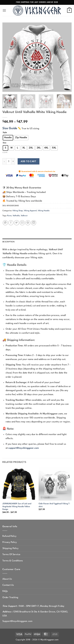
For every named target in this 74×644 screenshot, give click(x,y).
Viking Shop (18, 211)
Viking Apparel (30, 211)
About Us (7, 579)
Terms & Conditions (13, 561)
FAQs (5, 591)
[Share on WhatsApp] (5, 223)
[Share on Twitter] (16, 223)
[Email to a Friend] (22, 223)
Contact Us (8, 585)
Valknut (24, 216)
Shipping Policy (10, 548)
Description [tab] (8, 242)
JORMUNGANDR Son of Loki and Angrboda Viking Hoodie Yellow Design (17, 507)
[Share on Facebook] (11, 223)
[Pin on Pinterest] (28, 223)
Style (5, 133)
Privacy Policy (10, 542)
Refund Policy (9, 536)
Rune (9, 216)
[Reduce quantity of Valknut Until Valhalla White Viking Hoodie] (4, 161)
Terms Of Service (11, 554)
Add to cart (28, 161)
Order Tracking (10, 597)
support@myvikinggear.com (24, 448)
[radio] (8, 138)
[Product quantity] (9, 161)
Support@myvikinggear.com (17, 621)
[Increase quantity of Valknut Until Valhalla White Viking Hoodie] (13, 161)
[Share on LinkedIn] (34, 223)
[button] (4, 11)
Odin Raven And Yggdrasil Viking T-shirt (54, 505)
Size (4, 143)
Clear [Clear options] (5, 152)
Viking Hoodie (44, 211)
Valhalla (16, 216)
